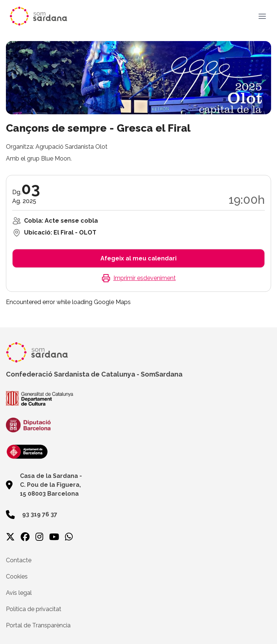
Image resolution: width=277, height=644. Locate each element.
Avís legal (19, 593)
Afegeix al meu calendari (138, 258)
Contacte (19, 560)
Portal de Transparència (38, 625)
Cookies (17, 576)
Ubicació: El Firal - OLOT (60, 232)
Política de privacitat (34, 609)
